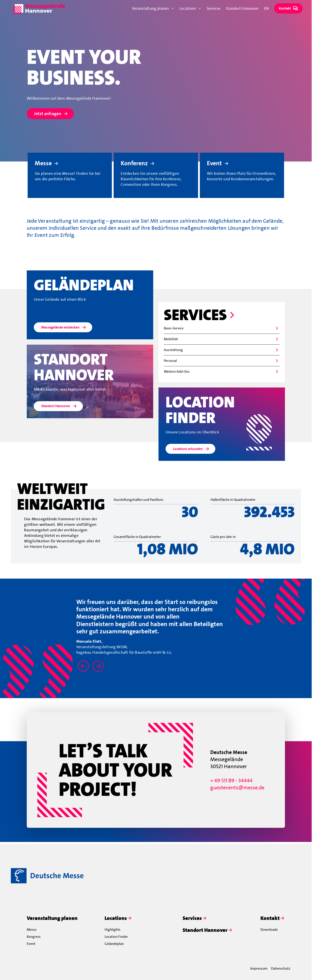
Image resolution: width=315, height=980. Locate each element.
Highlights (113, 930)
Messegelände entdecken (64, 327)
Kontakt (288, 8)
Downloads (269, 930)
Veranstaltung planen (153, 8)
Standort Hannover (242, 8)
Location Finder (116, 937)
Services (214, 8)
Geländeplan (114, 944)
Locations (190, 8)
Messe (32, 930)
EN (266, 8)
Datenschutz (281, 968)
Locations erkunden (191, 449)
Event (31, 944)
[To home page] (39, 8)
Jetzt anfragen (51, 114)
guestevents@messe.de (237, 788)
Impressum (259, 968)
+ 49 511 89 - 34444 (231, 781)
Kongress (34, 937)
